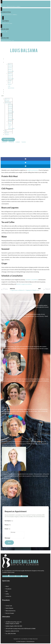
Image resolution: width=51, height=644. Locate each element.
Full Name (8, 521)
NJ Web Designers (21, 642)
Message (8, 538)
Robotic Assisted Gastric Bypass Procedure (11, 68)
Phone (7, 525)
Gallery (7, 91)
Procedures (8, 62)
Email (7, 529)
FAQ (6, 90)
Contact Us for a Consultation (10, 4)
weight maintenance (33, 170)
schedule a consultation (32, 280)
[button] (7, 96)
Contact (7, 93)
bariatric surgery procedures (24, 284)
